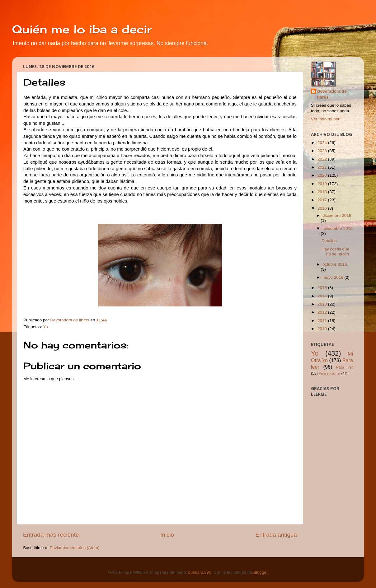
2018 (323, 192)
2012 (323, 312)
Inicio (167, 535)
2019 (323, 184)
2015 (323, 288)
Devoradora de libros (332, 94)
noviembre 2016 (338, 229)
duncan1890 (200, 572)
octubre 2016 (335, 264)
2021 (323, 167)
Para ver (345, 367)
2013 (323, 304)
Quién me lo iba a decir (82, 29)
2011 (323, 321)
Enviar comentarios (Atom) (75, 548)
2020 (323, 175)
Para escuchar (330, 373)
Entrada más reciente (51, 535)
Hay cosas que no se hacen (335, 252)
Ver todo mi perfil (327, 119)
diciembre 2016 (337, 215)
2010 (323, 329)
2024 (323, 143)
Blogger (261, 572)
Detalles (329, 241)
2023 (323, 151)
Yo (46, 327)
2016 (323, 208)
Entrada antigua (276, 535)
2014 (323, 296)
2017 (323, 200)
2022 (323, 159)
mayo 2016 (334, 277)
